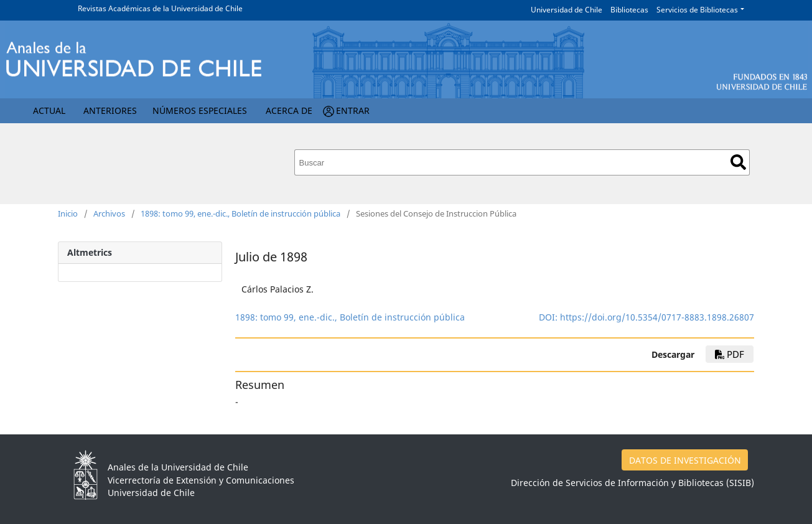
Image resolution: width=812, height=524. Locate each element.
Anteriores (110, 110)
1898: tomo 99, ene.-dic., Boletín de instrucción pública (240, 213)
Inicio (68, 213)
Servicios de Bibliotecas (697, 10)
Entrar (353, 110)
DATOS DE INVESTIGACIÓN (685, 460)
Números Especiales (200, 110)
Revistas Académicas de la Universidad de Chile (160, 8)
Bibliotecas (629, 10)
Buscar (738, 162)
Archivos (109, 213)
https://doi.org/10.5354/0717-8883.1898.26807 (657, 317)
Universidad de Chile (567, 10)
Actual (49, 110)
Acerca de (289, 110)
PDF (730, 354)
